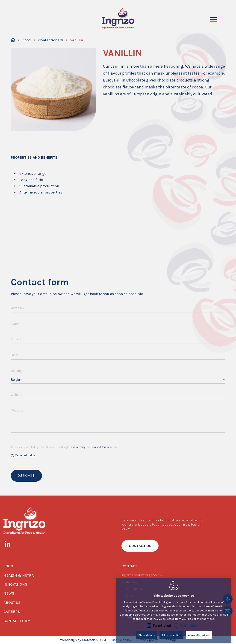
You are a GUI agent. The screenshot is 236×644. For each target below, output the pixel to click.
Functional (162, 622)
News (9, 593)
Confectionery (51, 40)
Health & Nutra (19, 575)
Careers (12, 612)
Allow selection (171, 632)
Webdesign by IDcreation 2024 (83, 640)
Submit (26, 476)
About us (12, 603)
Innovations (15, 584)
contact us (140, 546)
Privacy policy (147, 640)
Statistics (189, 622)
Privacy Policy (77, 447)
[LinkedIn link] (10, 545)
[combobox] (118, 380)
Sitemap (170, 640)
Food (27, 40)
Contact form (17, 621)
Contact (129, 566)
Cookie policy (122, 640)
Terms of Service (100, 447)
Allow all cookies (199, 632)
